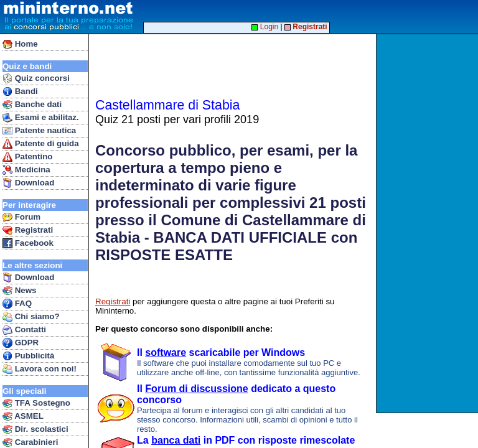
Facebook (28, 243)
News (20, 291)
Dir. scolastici (35, 429)
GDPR (21, 343)
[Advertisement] (429, 223)
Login (265, 27)
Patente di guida (41, 144)
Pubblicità (28, 356)
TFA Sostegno (36, 403)
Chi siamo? (31, 317)
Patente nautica (39, 131)
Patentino (27, 157)
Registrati (28, 230)
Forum (21, 217)
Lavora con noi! (40, 369)
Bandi (20, 91)
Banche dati (32, 105)
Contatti (24, 330)
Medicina (26, 170)
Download (28, 183)
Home (20, 44)
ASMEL (23, 416)
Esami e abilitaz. (41, 118)
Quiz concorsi (36, 78)
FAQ (17, 304)
